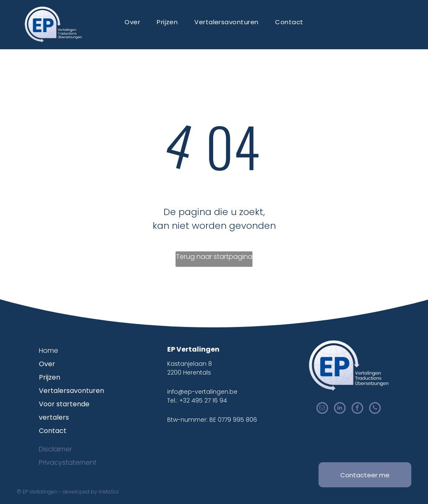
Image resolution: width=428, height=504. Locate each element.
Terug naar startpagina (214, 257)
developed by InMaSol (91, 492)
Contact (53, 431)
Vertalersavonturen (71, 391)
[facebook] (357, 409)
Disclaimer (55, 449)
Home (48, 351)
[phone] (375, 409)
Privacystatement (68, 462)
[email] (322, 409)
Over (47, 364)
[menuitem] (132, 22)
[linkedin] (340, 409)
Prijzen (50, 377)
